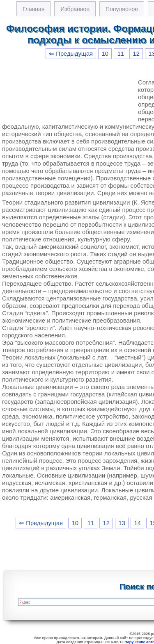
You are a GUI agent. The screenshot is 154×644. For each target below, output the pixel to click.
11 (121, 54)
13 (122, 523)
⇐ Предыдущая (71, 54)
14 (138, 523)
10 (105, 54)
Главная (33, 9)
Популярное (122, 9)
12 (136, 54)
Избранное (75, 9)
